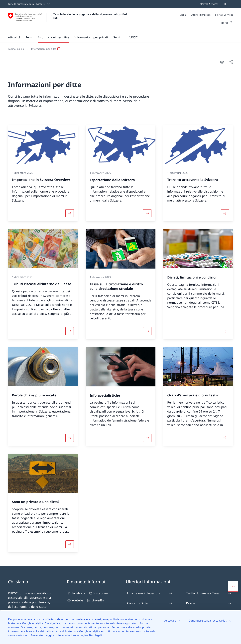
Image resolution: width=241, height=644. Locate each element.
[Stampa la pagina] (222, 62)
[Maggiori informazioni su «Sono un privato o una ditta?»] (70, 544)
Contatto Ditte (150, 603)
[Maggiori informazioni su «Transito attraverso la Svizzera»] (225, 213)
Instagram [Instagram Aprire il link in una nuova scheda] (98, 593)
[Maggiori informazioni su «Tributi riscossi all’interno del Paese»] (70, 331)
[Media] (183, 15)
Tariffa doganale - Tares (209, 593)
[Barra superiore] (208, 4)
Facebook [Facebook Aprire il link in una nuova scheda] (76, 593)
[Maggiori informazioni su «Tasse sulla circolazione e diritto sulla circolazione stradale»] (147, 331)
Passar (209, 603)
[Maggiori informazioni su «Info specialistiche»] (147, 438)
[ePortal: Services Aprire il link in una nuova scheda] (208, 4)
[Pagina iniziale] (16, 49)
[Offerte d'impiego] (201, 15)
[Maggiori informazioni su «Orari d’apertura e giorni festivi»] (225, 438)
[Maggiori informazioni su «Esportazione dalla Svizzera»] (147, 213)
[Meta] (206, 15)
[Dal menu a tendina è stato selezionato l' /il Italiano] (227, 4)
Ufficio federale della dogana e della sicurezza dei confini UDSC (89, 16)
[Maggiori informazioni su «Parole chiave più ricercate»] (70, 438)
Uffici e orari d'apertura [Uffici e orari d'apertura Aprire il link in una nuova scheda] (150, 593)
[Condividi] (231, 62)
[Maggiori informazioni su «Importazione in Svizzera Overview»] (70, 213)
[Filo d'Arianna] (119, 49)
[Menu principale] (118, 37)
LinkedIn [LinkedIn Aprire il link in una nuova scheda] (95, 600)
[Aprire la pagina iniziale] (68, 20)
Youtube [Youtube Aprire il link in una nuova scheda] (75, 600)
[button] (14, 37)
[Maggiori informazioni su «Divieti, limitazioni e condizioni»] (225, 331)
